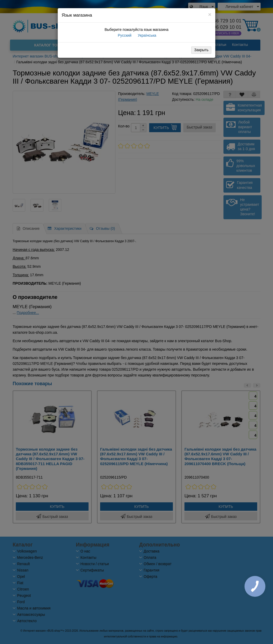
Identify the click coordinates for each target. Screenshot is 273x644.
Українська (147, 35)
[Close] (210, 14)
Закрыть (201, 50)
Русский (124, 35)
